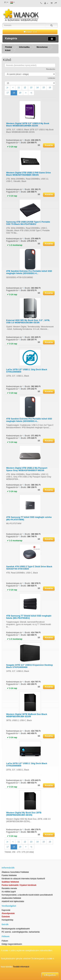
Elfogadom (50, 975)
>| (31, 93)
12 (25, 88)
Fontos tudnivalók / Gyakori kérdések (19, 885)
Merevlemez (42, 47)
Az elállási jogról (9, 892)
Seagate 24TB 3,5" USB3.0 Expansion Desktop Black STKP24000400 (30, 666)
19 (20, 93)
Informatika (24, 47)
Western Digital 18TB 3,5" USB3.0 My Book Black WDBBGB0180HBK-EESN (28, 125)
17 (8, 93)
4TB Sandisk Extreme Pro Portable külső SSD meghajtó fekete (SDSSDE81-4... (29, 420)
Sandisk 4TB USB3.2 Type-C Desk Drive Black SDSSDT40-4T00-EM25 (29, 568)
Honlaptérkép (7, 920)
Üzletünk (6, 917)
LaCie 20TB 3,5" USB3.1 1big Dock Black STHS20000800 (27, 765)
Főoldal (9, 47)
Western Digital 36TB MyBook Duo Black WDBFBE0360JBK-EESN (27, 715)
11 (19, 88)
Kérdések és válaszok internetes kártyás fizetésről (23, 879)
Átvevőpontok (8, 913)
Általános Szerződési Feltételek (15, 872)
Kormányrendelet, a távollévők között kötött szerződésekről (27, 895)
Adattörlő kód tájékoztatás (13, 901)
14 (37, 88)
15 (44, 88)
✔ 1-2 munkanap (15, 245)
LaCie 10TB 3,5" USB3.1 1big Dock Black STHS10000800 (27, 371)
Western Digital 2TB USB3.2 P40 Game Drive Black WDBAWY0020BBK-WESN (28, 174)
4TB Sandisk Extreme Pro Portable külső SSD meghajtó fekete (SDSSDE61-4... (29, 272)
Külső (8, 50)
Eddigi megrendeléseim (12, 944)
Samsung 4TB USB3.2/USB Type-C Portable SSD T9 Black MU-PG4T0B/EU (28, 223)
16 (50, 88)
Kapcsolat (6, 910)
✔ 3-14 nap (12, 147)
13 (31, 88)
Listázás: (52, 78)
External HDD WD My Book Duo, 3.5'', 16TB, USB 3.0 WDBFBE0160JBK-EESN (28, 321)
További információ (21, 967)
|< (7, 88)
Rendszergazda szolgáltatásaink (16, 929)
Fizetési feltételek (9, 875)
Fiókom (5, 941)
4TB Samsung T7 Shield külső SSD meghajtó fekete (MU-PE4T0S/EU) (29, 617)
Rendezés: (51, 69)
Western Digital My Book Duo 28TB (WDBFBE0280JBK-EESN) (24, 814)
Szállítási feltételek (10, 882)
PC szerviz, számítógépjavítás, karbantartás (21, 932)
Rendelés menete (9, 888)
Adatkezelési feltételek (11, 898)
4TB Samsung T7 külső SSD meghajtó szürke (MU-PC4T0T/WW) (29, 518)
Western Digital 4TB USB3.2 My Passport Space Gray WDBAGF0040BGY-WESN (27, 469)
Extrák (5, 924)
